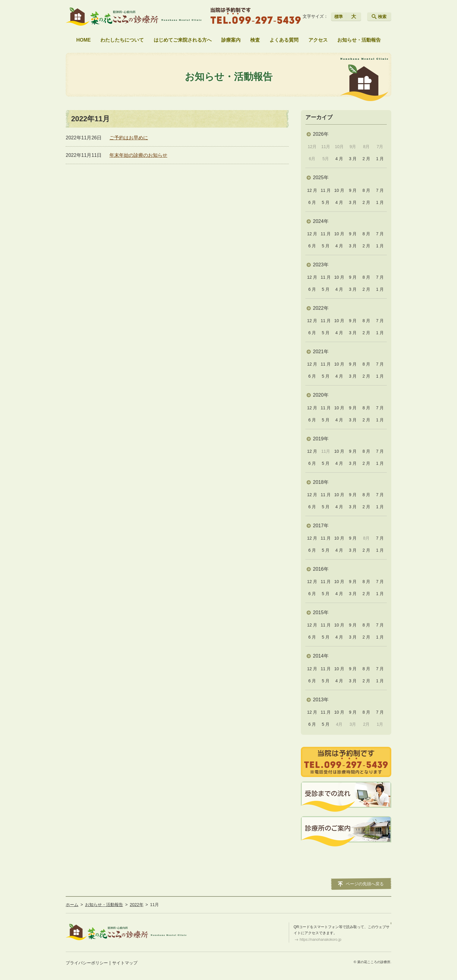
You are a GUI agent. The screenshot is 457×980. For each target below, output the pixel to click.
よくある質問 (284, 40)
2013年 (321, 700)
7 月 (380, 190)
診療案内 (231, 40)
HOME (84, 40)
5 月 (326, 202)
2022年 (321, 308)
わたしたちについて (122, 40)
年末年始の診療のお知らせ (138, 155)
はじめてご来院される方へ (183, 40)
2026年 (321, 134)
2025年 (321, 178)
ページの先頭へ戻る (365, 884)
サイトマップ (125, 963)
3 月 (353, 159)
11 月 (326, 190)
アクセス (318, 40)
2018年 (321, 482)
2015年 (321, 612)
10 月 (339, 190)
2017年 (321, 526)
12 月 (312, 190)
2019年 (321, 439)
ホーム (72, 905)
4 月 (339, 159)
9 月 (353, 190)
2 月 (367, 159)
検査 (255, 40)
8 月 (367, 190)
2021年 (321, 352)
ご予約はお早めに (129, 138)
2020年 (321, 395)
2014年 (321, 656)
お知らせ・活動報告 (359, 40)
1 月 (380, 159)
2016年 (321, 569)
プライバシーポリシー (87, 963)
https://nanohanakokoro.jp (320, 940)
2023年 (321, 265)
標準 (339, 17)
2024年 (321, 221)
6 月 (312, 202)
